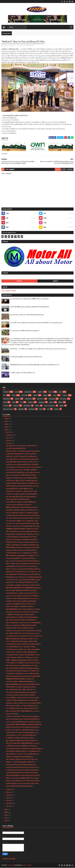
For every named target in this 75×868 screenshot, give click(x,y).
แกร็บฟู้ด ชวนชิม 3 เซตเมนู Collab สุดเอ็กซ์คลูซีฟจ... (22, 601)
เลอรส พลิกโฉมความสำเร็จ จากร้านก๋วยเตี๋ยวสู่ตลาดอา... (23, 754)
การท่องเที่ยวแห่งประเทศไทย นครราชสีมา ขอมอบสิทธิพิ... (23, 650)
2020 (6, 813)
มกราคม (9, 806)
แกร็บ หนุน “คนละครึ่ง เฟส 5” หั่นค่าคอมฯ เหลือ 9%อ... (22, 612)
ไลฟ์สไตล (16, 406)
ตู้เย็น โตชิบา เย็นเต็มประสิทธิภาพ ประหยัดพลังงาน (21, 620)
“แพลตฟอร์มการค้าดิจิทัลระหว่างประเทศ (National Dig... (23, 674)
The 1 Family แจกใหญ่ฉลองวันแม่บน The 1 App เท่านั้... (22, 759)
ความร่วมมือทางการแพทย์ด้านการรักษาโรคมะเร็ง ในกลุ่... (23, 663)
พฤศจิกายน (10, 435)
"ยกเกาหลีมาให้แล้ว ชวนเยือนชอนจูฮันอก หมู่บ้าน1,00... (22, 459)
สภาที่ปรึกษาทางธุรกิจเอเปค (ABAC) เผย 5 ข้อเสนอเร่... (22, 746)
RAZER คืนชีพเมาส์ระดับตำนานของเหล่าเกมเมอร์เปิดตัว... (23, 548)
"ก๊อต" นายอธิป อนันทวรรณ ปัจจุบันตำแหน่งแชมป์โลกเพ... (23, 564)
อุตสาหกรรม (40, 399)
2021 (6, 810)
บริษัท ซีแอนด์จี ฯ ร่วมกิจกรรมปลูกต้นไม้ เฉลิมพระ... (21, 687)
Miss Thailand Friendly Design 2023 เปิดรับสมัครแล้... (22, 741)
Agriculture (21, 409)
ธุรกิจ (16, 392)
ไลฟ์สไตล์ (31, 46)
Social (5, 402)
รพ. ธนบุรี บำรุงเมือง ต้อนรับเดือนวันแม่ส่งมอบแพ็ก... (22, 692)
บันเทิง (14, 396)
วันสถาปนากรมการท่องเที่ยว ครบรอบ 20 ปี (19, 505)
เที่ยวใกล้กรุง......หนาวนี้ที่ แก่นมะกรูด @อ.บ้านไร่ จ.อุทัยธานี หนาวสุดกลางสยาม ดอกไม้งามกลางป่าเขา (38, 349)
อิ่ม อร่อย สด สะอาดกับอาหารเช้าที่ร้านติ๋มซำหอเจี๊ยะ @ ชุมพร (27, 315)
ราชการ (51, 392)
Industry (51, 402)
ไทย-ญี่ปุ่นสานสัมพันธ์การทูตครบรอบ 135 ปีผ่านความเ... (23, 510)
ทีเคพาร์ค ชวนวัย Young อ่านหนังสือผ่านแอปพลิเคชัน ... (22, 540)
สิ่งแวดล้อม (63, 399)
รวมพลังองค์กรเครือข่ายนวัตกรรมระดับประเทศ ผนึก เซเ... (23, 516)
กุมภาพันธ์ (9, 804)
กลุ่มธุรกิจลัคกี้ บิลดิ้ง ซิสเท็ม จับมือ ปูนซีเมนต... (20, 786)
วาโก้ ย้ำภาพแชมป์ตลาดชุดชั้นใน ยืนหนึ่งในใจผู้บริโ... (22, 494)
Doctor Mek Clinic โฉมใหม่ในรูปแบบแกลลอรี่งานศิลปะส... (23, 574)
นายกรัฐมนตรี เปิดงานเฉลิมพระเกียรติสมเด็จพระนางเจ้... (23, 655)
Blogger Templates (27, 865)
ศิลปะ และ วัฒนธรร (8, 409)
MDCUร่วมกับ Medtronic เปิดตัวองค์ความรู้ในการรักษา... (22, 639)
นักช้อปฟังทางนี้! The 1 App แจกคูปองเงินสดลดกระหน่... (22, 542)
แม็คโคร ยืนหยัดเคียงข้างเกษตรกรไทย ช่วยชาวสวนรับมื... (23, 776)
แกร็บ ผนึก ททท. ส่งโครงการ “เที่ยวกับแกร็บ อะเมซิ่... (22, 491)
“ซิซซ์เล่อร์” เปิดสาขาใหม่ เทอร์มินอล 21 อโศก (20, 628)
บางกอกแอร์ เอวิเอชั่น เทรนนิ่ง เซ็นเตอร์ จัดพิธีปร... (21, 695)
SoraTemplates (11, 865)
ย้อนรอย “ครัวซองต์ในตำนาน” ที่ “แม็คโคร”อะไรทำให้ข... (23, 781)
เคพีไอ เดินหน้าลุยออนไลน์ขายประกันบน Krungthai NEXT (23, 676)
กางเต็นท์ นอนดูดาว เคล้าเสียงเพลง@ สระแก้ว (23, 373)
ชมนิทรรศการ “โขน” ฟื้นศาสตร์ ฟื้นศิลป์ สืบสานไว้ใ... (22, 583)
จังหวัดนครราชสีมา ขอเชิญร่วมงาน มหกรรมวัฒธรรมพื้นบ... (24, 703)
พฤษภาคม (9, 795)
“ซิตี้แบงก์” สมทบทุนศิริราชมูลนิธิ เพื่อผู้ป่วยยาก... (20, 757)
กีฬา (4, 396)
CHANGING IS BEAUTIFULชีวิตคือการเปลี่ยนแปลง (20, 679)
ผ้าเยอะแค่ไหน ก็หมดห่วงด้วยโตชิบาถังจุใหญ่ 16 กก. (21, 765)
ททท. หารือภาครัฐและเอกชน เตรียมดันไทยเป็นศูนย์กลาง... (23, 719)
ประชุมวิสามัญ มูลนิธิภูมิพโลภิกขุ (16, 448)
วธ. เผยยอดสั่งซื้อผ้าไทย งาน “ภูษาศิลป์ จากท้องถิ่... (21, 647)
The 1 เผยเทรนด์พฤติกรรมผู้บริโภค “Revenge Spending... (23, 668)
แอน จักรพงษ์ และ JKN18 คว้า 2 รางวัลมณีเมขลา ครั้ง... (22, 521)
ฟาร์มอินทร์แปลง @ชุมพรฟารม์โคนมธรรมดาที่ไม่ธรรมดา (26, 357)
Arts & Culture (27, 406)
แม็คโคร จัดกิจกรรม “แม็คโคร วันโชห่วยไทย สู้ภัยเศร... (22, 617)
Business (17, 399)
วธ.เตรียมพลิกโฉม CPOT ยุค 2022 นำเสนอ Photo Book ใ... (24, 644)
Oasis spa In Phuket (12, 714)
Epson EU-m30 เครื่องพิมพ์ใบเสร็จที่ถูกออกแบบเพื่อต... (22, 591)
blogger (58, 170)
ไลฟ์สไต (56, 409)
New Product (6, 399)
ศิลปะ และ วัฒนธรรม (50, 406)
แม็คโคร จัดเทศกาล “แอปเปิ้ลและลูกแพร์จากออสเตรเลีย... (23, 451)
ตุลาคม (9, 438)
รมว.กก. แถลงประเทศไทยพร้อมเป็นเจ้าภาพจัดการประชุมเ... (24, 722)
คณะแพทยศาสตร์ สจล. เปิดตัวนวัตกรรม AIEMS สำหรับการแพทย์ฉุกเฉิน (29, 299)
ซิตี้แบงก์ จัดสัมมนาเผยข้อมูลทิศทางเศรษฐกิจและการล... (23, 556)
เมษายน (9, 798)
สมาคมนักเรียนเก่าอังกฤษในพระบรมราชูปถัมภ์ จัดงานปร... (23, 473)
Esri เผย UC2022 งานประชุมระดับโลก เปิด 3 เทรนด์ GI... (23, 698)
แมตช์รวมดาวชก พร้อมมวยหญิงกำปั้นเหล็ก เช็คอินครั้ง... (23, 465)
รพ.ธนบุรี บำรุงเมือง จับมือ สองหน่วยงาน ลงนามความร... (23, 768)
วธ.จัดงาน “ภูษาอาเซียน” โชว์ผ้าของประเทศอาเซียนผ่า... (23, 717)
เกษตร (55, 396)
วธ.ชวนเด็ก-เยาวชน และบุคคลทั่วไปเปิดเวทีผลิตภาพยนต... (23, 580)
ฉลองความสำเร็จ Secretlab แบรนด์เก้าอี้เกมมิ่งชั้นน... (22, 550)
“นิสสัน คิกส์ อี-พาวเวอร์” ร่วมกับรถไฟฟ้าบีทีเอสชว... (21, 735)
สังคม (60, 392)
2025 (6, 421)
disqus (64, 170)
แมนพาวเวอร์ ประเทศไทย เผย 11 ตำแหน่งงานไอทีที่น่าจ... (23, 596)
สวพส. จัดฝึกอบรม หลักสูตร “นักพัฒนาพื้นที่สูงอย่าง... (22, 502)
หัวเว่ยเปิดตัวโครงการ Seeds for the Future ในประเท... (23, 593)
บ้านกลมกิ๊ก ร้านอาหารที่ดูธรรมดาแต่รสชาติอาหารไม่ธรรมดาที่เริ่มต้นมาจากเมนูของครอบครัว (36, 323)
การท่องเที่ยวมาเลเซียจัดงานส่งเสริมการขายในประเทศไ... (23, 585)
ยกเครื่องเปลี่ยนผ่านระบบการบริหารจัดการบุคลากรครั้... (23, 784)
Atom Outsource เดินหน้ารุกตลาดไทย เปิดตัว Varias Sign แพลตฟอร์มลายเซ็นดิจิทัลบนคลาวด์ (35, 365)
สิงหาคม (9, 443)
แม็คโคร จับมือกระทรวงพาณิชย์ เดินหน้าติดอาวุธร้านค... (23, 486)
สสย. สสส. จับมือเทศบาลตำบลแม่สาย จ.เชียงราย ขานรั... (23, 518)
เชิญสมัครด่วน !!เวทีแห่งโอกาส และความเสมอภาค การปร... (24, 572)
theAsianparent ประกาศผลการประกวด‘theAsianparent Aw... (24, 577)
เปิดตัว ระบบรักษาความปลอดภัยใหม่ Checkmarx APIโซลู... (23, 569)
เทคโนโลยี (24, 396)
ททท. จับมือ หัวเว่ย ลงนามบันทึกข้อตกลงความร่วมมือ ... (22, 666)
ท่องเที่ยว (40, 392)
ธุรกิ (48, 409)
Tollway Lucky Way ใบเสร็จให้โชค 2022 (18, 499)
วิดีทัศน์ (37, 406)
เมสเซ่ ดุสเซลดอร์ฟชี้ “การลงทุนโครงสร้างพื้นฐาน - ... (22, 558)
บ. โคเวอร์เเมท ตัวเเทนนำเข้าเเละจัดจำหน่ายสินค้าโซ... (23, 770)
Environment (32, 409)
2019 (6, 815)
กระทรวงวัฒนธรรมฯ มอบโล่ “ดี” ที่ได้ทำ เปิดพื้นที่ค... (22, 470)
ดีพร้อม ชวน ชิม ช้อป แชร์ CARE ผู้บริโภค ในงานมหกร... (23, 778)
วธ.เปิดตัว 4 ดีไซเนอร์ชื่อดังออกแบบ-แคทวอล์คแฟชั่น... (22, 700)
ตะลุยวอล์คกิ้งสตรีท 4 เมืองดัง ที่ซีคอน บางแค (19, 489)
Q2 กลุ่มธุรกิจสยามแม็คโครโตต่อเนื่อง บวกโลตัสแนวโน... (23, 671)
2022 (6, 430)
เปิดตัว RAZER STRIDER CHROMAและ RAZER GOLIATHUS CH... (24, 725)
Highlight (20, 281)
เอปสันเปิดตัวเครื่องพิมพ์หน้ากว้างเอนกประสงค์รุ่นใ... (22, 454)
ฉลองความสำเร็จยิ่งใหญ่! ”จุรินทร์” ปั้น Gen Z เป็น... (21, 604)
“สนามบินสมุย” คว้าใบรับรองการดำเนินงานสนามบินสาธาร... (24, 467)
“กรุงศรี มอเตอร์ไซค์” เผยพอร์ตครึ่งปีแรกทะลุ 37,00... (22, 537)
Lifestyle (45, 396)
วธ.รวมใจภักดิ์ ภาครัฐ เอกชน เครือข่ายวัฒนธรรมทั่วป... (23, 708)
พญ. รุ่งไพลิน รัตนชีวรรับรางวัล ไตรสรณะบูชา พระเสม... (23, 633)
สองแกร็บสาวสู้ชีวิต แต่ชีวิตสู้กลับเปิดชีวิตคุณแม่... (21, 682)
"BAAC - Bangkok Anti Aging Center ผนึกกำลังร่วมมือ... (22, 660)
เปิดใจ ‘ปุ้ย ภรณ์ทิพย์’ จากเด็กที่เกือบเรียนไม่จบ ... (20, 607)
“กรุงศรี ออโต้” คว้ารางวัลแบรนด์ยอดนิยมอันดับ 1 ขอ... (22, 733)
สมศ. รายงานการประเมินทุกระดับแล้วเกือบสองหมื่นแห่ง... (23, 561)
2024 (6, 424)
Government (52, 399)
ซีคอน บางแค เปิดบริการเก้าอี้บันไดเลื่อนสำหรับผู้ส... (21, 475)
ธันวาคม (9, 432)
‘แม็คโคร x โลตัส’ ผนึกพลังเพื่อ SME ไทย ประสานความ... (23, 599)
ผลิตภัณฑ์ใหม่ (28, 392)
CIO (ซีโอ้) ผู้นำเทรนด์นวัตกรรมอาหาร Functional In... (22, 567)
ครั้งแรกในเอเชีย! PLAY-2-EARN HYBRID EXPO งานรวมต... (23, 711)
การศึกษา (65, 396)
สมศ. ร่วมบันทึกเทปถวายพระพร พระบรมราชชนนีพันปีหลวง (24, 623)
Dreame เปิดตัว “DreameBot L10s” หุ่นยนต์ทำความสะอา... (23, 534)
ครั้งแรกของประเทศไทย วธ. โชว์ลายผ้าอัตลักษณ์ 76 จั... (23, 706)
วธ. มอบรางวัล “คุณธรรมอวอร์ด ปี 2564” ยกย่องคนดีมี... (23, 524)
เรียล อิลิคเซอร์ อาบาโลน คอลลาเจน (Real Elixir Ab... (22, 446)
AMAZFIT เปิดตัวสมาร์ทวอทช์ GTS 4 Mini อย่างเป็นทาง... (22, 507)
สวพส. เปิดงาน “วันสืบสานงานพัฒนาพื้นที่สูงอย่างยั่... (22, 652)
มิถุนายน (9, 792)
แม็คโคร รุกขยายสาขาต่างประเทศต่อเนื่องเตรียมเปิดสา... (23, 727)
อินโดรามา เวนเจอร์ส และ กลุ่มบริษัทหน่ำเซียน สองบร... (23, 730)
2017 (6, 818)
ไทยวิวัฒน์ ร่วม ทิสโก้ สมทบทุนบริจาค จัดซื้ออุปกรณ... (22, 457)
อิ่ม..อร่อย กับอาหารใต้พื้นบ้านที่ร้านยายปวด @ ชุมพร (25, 331)
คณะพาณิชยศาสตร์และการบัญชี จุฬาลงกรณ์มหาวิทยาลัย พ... (24, 749)
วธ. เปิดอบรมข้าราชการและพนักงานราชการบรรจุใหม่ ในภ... (24, 636)
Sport (13, 402)
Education (30, 402)
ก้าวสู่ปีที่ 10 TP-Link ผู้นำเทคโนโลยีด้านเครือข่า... (21, 615)
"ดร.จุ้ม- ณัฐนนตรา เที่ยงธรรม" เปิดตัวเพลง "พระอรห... (22, 658)
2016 (6, 821)
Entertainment (28, 399)
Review (60, 402)
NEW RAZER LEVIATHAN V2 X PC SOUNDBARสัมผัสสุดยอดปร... (24, 588)
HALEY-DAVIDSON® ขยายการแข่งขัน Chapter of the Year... (23, 609)
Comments (56, 281)
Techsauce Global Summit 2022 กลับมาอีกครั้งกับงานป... (23, 483)
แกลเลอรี (6, 406)
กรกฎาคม (9, 790)
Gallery (62, 406)
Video (41, 409)
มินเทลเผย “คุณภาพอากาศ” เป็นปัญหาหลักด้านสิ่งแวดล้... (23, 526)
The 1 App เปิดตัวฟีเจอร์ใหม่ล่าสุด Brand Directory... (21, 497)
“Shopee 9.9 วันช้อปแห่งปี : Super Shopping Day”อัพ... (22, 478)
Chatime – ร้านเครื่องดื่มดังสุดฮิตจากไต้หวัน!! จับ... (21, 762)
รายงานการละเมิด (9, 859)
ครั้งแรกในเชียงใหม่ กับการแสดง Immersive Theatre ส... (23, 532)
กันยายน (9, 441)
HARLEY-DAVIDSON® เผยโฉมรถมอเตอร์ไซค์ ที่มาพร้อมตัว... (23, 684)
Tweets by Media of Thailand (9, 291)
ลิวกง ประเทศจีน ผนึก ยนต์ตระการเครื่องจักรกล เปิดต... (22, 513)
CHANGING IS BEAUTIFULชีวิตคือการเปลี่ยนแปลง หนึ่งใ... (22, 529)
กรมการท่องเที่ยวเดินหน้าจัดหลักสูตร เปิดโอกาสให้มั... (22, 642)
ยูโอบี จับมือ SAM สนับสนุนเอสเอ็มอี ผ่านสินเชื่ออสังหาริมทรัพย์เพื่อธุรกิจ (30, 307)
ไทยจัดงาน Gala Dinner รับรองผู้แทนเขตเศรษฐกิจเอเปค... (23, 545)
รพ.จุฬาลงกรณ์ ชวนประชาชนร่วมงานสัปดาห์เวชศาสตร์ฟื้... (24, 631)
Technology (41, 402)
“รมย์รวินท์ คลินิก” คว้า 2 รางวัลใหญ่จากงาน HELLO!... (22, 553)
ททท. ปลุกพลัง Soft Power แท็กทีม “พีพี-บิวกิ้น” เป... (21, 690)
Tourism (35, 396)
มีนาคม (9, 801)
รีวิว (21, 402)
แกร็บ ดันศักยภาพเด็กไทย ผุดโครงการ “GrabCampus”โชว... (24, 751)
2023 (6, 427)
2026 (6, 419)
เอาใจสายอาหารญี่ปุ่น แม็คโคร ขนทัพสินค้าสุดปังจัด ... (22, 481)
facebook (70, 170)
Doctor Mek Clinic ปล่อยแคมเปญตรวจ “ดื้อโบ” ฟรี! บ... (22, 462)
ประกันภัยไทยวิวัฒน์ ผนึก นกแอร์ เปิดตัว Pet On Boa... (22, 773)
